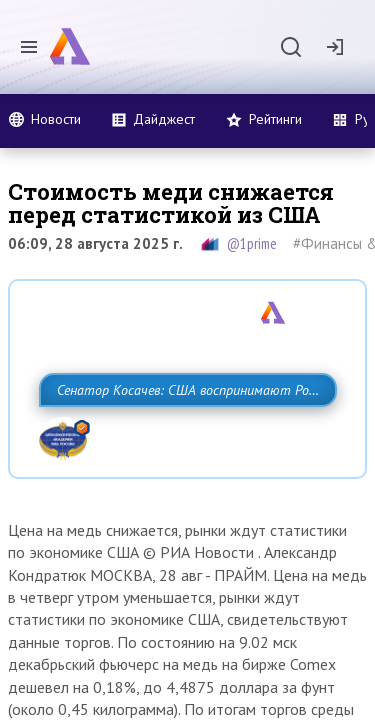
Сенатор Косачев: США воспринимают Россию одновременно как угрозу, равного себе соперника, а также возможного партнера (182, 434)
